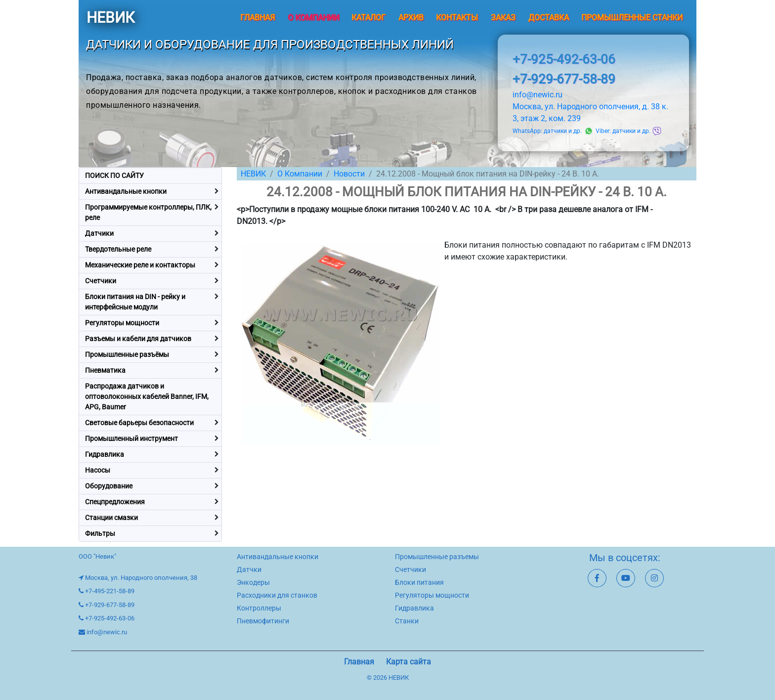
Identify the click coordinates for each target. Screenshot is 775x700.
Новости (349, 174)
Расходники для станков (277, 595)
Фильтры (100, 533)
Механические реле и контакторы (140, 265)
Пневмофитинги (263, 621)
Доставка (549, 18)
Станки (407, 621)
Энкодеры (253, 582)
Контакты (457, 18)
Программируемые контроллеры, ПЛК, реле (148, 212)
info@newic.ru (538, 95)
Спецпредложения (115, 502)
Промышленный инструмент (131, 438)
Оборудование (109, 486)
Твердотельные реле (118, 249)
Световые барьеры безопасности (139, 423)
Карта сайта (409, 662)
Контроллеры (259, 608)
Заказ (503, 18)
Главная (258, 18)
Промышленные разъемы (437, 557)
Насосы (98, 470)
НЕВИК (110, 18)
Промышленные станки (632, 18)
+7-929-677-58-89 (564, 79)
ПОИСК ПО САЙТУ (114, 175)
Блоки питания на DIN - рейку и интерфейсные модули (135, 302)
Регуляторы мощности (122, 323)
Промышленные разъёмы (127, 354)
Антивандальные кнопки (126, 191)
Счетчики (101, 281)
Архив (411, 18)
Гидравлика (105, 454)
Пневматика (105, 370)
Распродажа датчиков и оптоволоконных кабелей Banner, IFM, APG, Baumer (147, 396)
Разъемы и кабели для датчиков (138, 339)
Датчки (249, 569)
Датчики (99, 233)
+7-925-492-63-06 (564, 59)
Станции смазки (111, 518)
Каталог (368, 18)
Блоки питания (419, 582)
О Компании (300, 174)
